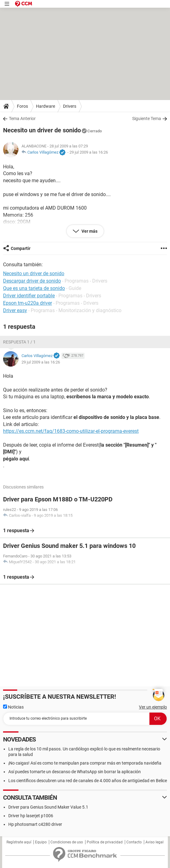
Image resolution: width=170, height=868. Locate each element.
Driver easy (15, 310)
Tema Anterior (22, 119)
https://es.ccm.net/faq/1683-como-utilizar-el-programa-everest (71, 431)
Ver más (89, 231)
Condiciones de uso (67, 842)
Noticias (13, 707)
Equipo (41, 842)
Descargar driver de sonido (32, 281)
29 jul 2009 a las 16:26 (89, 152)
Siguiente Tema (147, 119)
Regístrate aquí (19, 842)
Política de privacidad (105, 842)
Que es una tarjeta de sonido (34, 288)
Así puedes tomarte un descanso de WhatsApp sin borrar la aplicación (75, 772)
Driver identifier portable (29, 296)
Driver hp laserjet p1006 (31, 816)
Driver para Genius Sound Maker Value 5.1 (48, 807)
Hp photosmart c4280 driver (35, 824)
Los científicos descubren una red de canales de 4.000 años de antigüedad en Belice (88, 781)
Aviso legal (154, 842)
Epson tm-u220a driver (28, 303)
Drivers (70, 106)
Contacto (134, 842)
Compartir (21, 248)
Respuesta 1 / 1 (19, 342)
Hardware (45, 106)
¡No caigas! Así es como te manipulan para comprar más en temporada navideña (85, 763)
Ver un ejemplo (153, 707)
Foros (22, 106)
